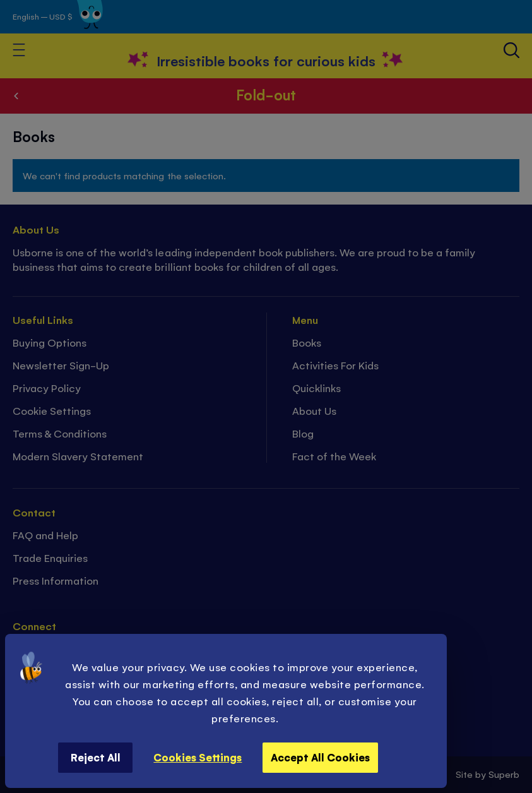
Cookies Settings (198, 757)
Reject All (96, 757)
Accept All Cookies (320, 757)
